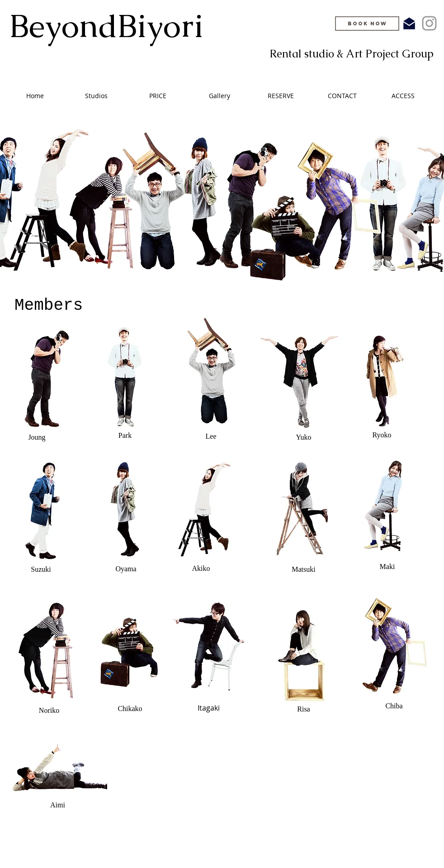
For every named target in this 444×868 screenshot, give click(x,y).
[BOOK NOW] (367, 24)
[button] (158, 96)
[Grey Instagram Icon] (429, 23)
